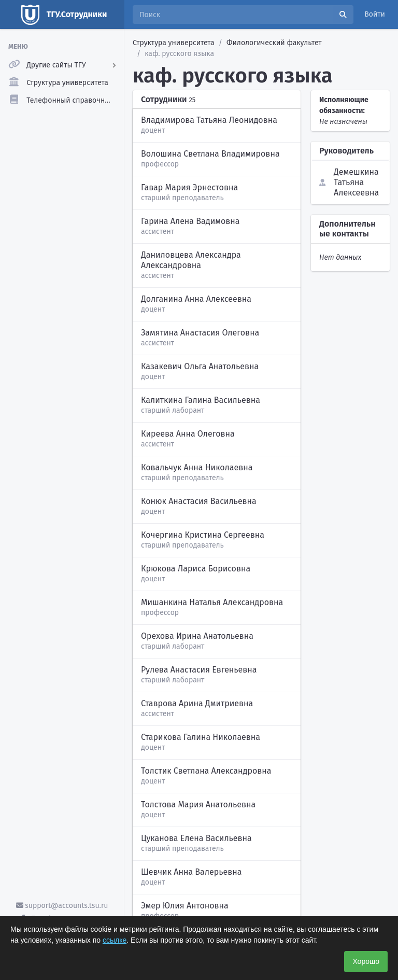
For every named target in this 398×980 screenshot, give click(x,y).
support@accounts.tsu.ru (62, 906)
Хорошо (366, 961)
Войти (375, 14)
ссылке (115, 940)
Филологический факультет (274, 43)
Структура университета (174, 43)
